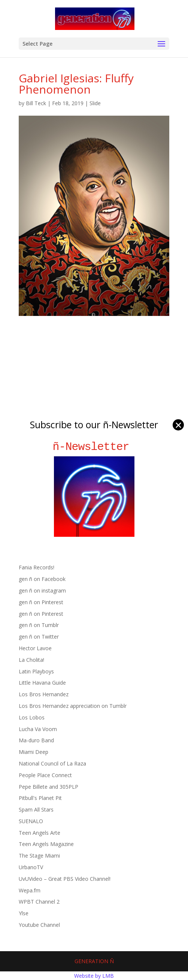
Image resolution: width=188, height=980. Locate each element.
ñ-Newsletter (94, 447)
